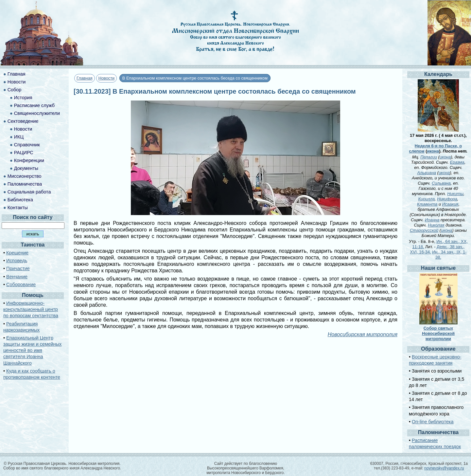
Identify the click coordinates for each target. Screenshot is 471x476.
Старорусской (424, 230)
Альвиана (427, 173)
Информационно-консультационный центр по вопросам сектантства (31, 309)
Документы (26, 168)
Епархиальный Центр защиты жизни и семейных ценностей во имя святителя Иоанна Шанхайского (32, 350)
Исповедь (17, 261)
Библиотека (20, 200)
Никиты (455, 194)
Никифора (447, 199)
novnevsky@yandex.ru (444, 468)
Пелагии (429, 157)
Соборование (21, 284)
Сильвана (441, 183)
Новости (107, 78)
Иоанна (432, 220)
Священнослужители (37, 113)
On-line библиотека (433, 422)
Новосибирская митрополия (363, 334)
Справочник (27, 145)
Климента (427, 204)
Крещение (17, 253)
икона (433, 151)
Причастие (18, 268)
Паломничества (25, 184)
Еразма (457, 162)
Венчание (17, 277)
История (23, 98)
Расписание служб (34, 105)
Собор (15, 90)
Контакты (18, 208)
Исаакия (450, 204)
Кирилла (427, 199)
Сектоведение (23, 121)
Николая (436, 225)
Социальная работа (29, 192)
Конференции (29, 160)
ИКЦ (19, 137)
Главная (85, 78)
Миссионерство (25, 176)
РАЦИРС (24, 153)
